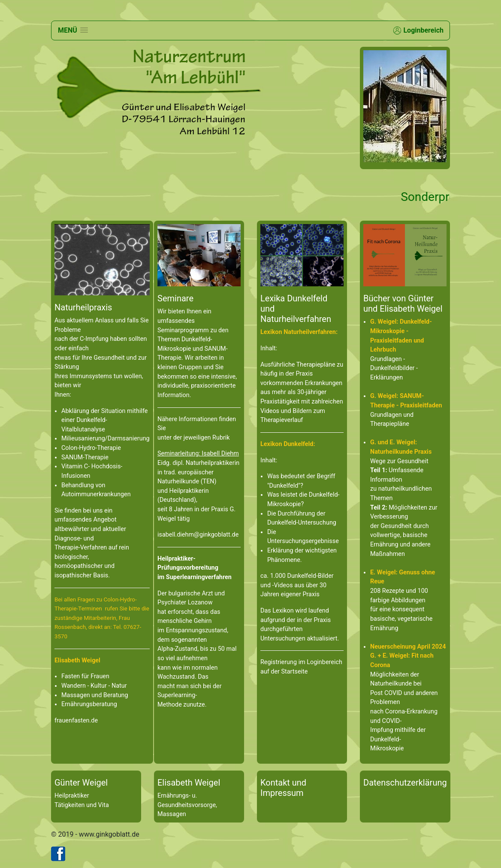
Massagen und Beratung (95, 695)
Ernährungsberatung (89, 704)
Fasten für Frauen (85, 676)
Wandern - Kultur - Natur (94, 686)
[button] (73, 30)
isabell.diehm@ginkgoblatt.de (198, 535)
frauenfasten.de (76, 721)
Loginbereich (418, 30)
